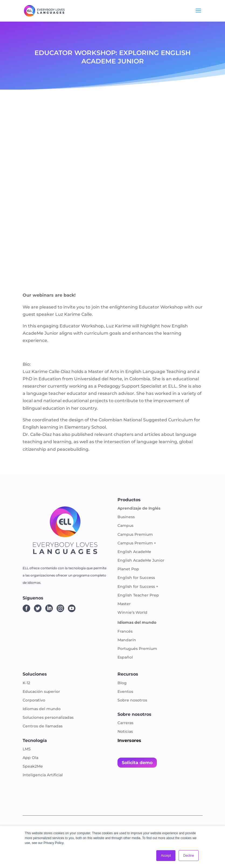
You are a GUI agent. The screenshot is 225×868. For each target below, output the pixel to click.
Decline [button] (189, 856)
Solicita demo (137, 763)
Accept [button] (166, 856)
